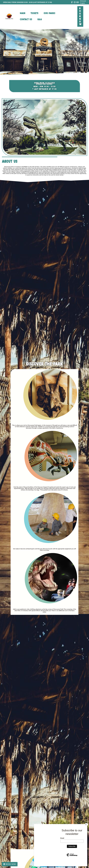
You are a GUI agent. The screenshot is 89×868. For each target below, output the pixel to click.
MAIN (23, 13)
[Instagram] (75, 2)
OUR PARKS (49, 13)
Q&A (40, 19)
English (83, 3)
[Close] (86, 831)
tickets (34, 13)
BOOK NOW (11, 864)
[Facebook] (72, 2)
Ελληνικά (83, 1)
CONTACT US (26, 19)
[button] (80, 16)
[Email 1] (78, 2)
